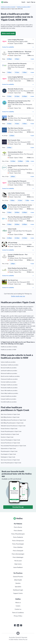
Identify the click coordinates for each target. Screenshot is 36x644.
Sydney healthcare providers (8, 362)
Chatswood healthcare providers (9, 379)
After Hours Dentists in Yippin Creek (10, 414)
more (32, 59)
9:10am (17, 124)
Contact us (18, 609)
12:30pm (25, 96)
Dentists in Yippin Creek (7, 437)
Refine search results (8, 33)
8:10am (9, 124)
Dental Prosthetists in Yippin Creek (10, 434)
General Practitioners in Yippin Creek (10, 443)
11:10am (17, 238)
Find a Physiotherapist (18, 534)
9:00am (9, 72)
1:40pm (28, 161)
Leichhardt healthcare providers (9, 371)
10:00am (17, 212)
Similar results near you (18, 296)
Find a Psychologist (18, 544)
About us (18, 603)
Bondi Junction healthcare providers (10, 376)
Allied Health (18, 580)
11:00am (12, 136)
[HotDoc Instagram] (21, 625)
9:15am (17, 72)
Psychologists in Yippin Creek (8, 454)
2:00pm (13, 264)
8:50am (9, 148)
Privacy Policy (18, 616)
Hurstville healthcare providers (9, 402)
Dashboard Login (18, 590)
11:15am (25, 238)
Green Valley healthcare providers (9, 393)
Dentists (18, 583)
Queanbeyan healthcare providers (10, 365)
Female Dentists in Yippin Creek (9, 429)
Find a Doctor (18, 527)
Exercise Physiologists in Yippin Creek (10, 440)
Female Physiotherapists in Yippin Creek (11, 432)
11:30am (13, 161)
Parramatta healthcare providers (9, 388)
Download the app (18, 507)
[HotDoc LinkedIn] (18, 625)
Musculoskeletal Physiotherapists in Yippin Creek (13, 446)
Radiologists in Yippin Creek (8, 457)
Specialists (18, 587)
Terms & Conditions (18, 613)
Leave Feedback (18, 567)
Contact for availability (18, 47)
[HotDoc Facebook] (15, 625)
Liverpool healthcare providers (9, 396)
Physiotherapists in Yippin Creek (9, 451)
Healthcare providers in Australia (8, 7)
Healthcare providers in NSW (23, 7)
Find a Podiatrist (18, 537)
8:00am (13, 177)
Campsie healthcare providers (8, 399)
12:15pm (17, 96)
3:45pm (17, 59)
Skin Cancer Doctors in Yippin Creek (10, 460)
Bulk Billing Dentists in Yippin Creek (10, 417)
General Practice (18, 577)
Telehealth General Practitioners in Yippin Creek (13, 426)
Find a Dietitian (18, 547)
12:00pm (9, 59)
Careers (18, 606)
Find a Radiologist (18, 557)
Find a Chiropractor (18, 541)
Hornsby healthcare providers (9, 382)
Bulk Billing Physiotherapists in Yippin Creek (12, 423)
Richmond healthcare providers (9, 374)
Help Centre (18, 564)
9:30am (25, 72)
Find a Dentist (18, 531)
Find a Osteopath (18, 551)
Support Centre (18, 593)
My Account (18, 561)
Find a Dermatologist (18, 554)
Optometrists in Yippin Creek (8, 449)
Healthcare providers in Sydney (9, 347)
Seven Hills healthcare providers (9, 391)
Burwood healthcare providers (9, 368)
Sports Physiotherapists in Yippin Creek (11, 463)
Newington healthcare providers (9, 385)
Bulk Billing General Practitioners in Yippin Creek (13, 420)
